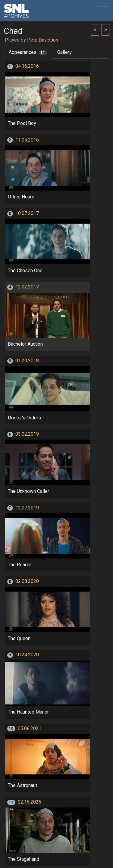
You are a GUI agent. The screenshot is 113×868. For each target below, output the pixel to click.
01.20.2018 (27, 361)
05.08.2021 (30, 729)
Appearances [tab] (28, 52)
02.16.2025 (30, 802)
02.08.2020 (27, 581)
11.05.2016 (27, 140)
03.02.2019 (27, 434)
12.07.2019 (27, 508)
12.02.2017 (27, 287)
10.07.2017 (27, 213)
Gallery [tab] (64, 52)
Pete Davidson (43, 40)
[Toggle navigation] (103, 11)
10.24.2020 (27, 655)
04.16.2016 (27, 66)
